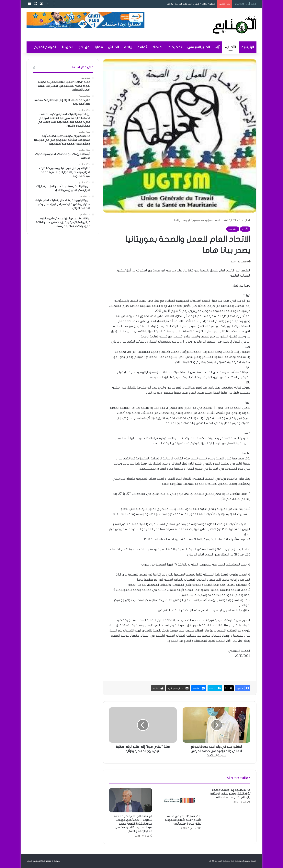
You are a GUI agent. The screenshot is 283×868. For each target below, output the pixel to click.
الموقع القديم (45, 47)
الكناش (113, 47)
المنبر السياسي (198, 47)
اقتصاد (157, 47)
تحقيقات (175, 47)
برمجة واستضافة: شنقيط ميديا (44, 861)
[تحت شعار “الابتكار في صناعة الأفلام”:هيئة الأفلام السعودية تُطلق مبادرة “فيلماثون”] (180, 800)
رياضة (128, 47)
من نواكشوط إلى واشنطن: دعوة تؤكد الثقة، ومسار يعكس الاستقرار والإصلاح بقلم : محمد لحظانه (230, 794)
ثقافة (142, 47)
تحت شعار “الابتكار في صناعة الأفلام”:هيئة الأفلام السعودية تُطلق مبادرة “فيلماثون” (183, 820)
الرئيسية (248, 47)
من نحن (84, 47)
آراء (217, 47)
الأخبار (232, 47)
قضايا (99, 47)
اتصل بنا (68, 47)
